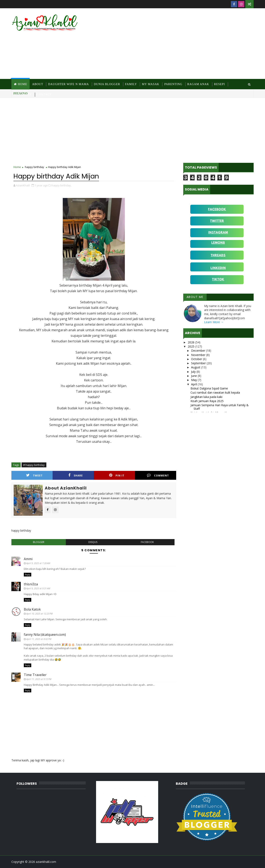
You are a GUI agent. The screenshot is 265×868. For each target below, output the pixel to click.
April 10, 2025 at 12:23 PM (39, 614)
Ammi (28, 559)
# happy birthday (34, 465)
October (197, 359)
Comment (158, 475)
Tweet (34, 475)
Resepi (220, 84)
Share (76, 475)
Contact (44, 95)
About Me (195, 297)
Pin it (117, 475)
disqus (93, 542)
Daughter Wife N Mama (68, 84)
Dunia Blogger (107, 84)
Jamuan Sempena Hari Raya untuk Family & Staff (220, 407)
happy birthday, (61, 185)
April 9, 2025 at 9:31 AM (38, 588)
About (38, 84)
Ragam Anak (198, 84)
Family (131, 84)
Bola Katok (32, 609)
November (199, 355)
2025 (192, 346)
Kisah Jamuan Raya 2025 (207, 401)
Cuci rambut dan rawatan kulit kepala (215, 392)
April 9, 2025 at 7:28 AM (38, 563)
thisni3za (31, 584)
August (196, 367)
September (199, 363)
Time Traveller (35, 675)
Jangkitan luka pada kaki (206, 397)
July (194, 372)
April (194, 384)
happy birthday (34, 167)
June (194, 376)
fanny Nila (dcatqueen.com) (45, 635)
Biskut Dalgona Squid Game (209, 388)
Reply (28, 575)
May (194, 380)
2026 (192, 342)
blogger (39, 542)
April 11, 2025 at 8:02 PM (39, 639)
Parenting (173, 84)
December (199, 351)
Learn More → (214, 322)
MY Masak (151, 84)
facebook (147, 542)
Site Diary (23, 95)
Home (22, 84)
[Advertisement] (178, 44)
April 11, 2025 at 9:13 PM (39, 679)
